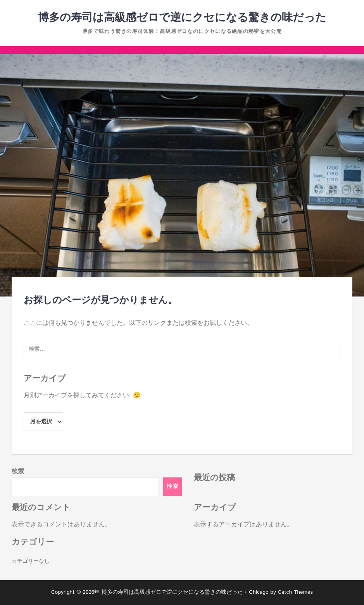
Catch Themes (295, 592)
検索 (18, 471)
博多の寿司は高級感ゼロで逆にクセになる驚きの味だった (182, 18)
